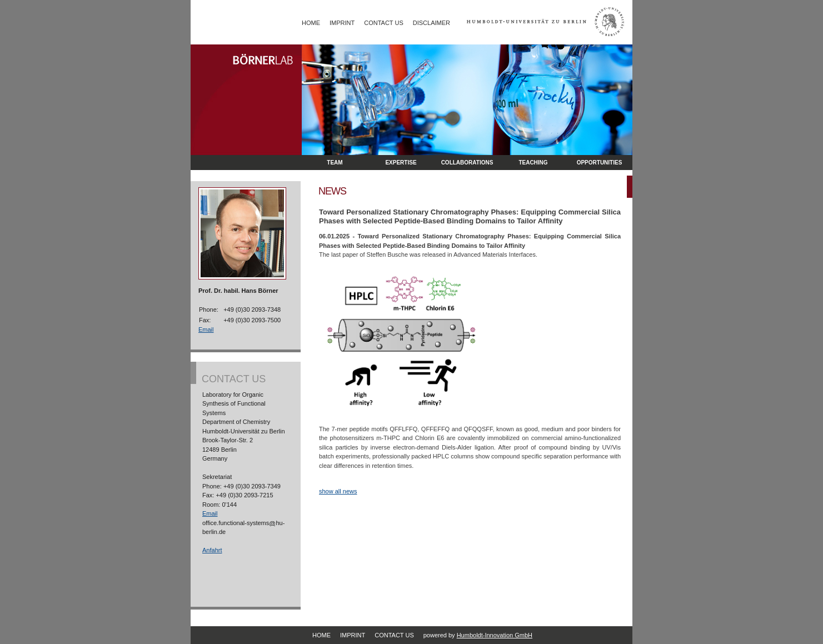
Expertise (401, 163)
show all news (338, 491)
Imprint (342, 23)
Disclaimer (432, 23)
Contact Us (384, 23)
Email (206, 330)
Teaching (533, 163)
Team (335, 163)
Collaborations (467, 163)
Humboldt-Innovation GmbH (495, 635)
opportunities (600, 163)
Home (311, 23)
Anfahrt (212, 550)
